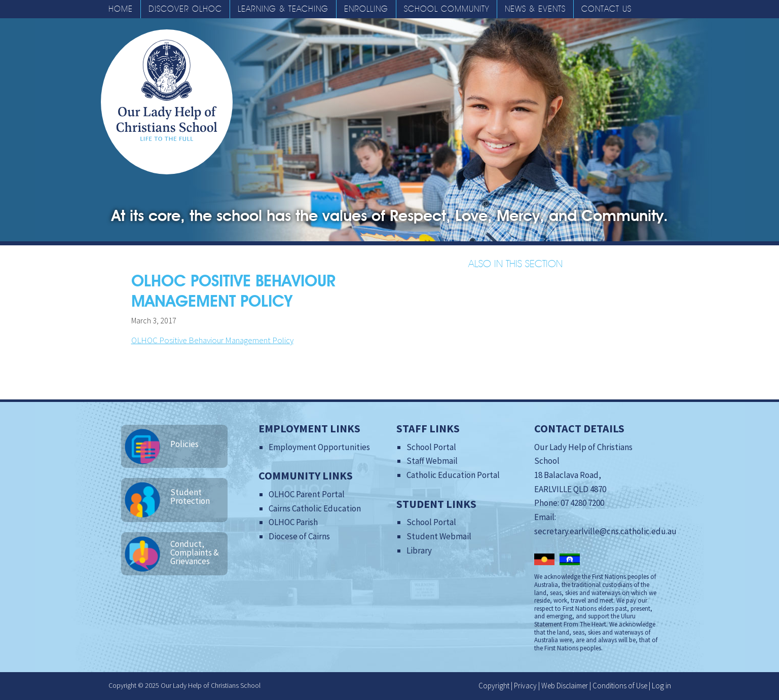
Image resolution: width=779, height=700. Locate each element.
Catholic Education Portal (453, 475)
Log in (661, 686)
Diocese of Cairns (299, 536)
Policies (184, 444)
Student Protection (190, 496)
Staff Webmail (432, 461)
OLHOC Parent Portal (307, 494)
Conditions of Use (620, 686)
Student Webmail (439, 536)
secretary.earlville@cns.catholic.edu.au (605, 531)
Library (419, 550)
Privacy (525, 686)
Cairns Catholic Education (315, 508)
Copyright (494, 686)
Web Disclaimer (565, 686)
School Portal (431, 447)
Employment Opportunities (319, 447)
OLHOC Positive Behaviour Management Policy (212, 340)
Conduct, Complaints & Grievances (195, 552)
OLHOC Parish (293, 522)
